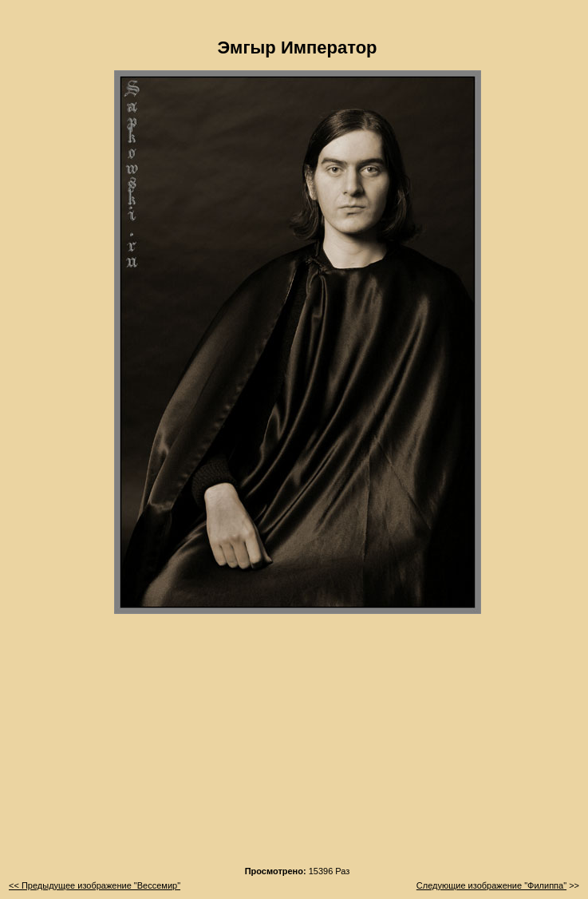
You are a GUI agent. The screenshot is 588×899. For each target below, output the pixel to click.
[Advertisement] (297, 745)
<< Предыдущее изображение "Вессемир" (95, 885)
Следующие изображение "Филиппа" (491, 885)
